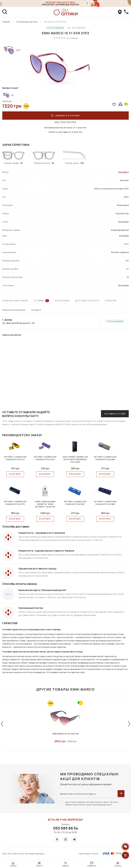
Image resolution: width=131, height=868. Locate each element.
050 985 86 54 (65, 828)
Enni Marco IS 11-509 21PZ (55, 22)
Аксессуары (62, 301)
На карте (36, 310)
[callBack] (126, 12)
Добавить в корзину (66, 116)
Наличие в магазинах (15, 301)
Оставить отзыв (115, 414)
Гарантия (111, 301)
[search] (5, 12)
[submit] (121, 794)
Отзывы (42, 301)
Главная (6, 22)
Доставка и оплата (87, 301)
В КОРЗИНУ (15, 474)
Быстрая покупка (65, 122)
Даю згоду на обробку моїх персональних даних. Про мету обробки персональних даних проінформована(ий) (92, 803)
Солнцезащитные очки (27, 22)
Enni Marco (124, 172)
